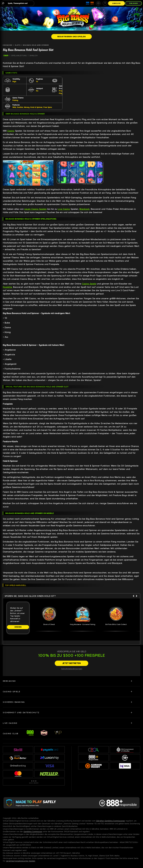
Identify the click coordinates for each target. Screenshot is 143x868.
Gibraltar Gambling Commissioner (111, 821)
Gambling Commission (33, 832)
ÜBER (6, 56)
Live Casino (64, 209)
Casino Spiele (89, 284)
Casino (11, 131)
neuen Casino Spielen (35, 209)
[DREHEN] (18, 627)
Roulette (7, 287)
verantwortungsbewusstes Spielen (21, 861)
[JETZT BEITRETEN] (71, 663)
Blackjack (84, 209)
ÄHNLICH (34, 56)
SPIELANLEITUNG (19, 56)
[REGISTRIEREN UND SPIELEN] (71, 37)
